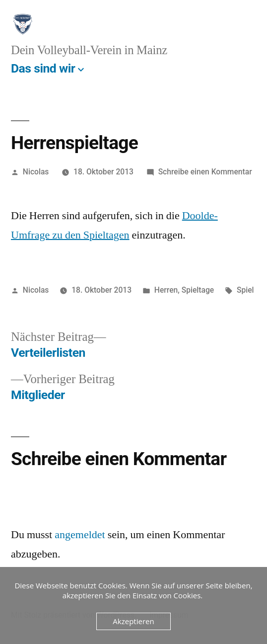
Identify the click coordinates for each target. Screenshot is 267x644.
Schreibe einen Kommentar (205, 172)
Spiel (245, 290)
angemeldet (80, 535)
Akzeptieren (133, 621)
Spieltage (198, 290)
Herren (166, 290)
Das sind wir (43, 68)
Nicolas (36, 172)
